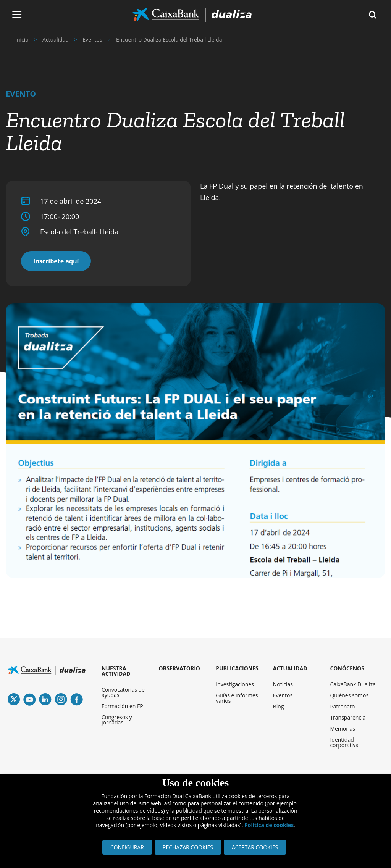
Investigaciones (235, 684)
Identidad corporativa (344, 742)
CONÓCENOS (347, 668)
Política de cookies (269, 825)
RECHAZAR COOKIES (188, 847)
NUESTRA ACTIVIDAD (116, 671)
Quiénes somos (349, 695)
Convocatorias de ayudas (123, 692)
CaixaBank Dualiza (353, 684)
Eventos (283, 695)
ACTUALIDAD (290, 668)
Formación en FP (122, 706)
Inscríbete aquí (56, 261)
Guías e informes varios (237, 698)
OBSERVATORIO (179, 668)
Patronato (342, 706)
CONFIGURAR (127, 847)
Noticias (283, 684)
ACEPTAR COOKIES (255, 847)
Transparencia (348, 717)
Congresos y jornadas (117, 720)
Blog (279, 706)
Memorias (343, 728)
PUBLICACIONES (237, 668)
